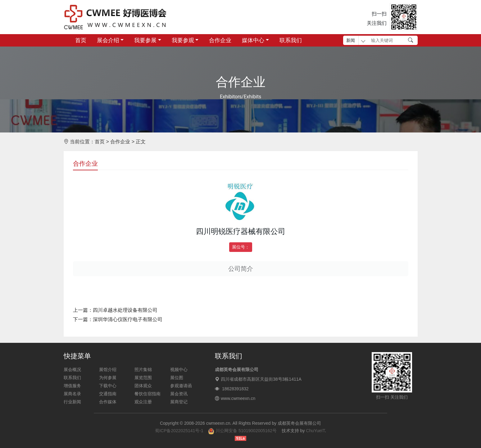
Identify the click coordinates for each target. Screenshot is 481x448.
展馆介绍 (108, 370)
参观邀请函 (181, 386)
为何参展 (108, 378)
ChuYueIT (315, 431)
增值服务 (72, 386)
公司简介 (241, 269)
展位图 (177, 378)
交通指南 (108, 394)
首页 (81, 40)
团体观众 (143, 386)
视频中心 (179, 370)
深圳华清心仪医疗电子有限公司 (128, 319)
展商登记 (179, 402)
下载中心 (108, 386)
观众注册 (143, 402)
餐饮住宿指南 (147, 394)
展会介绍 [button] (108, 40)
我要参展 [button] (145, 40)
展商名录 (72, 394)
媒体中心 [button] (253, 40)
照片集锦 (143, 370)
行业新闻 (72, 402)
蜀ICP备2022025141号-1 (179, 431)
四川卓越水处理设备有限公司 (125, 310)
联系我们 (291, 40)
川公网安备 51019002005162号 (242, 431)
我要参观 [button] (183, 40)
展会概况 (72, 370)
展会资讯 (179, 394)
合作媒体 (108, 402)
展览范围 (143, 378)
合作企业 (220, 40)
